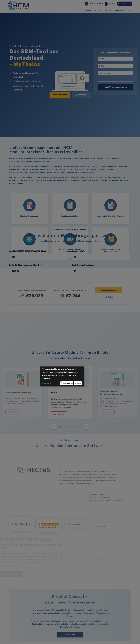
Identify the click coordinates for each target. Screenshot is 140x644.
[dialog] (62, 376)
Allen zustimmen (67, 383)
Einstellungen (46, 383)
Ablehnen (78, 383)
